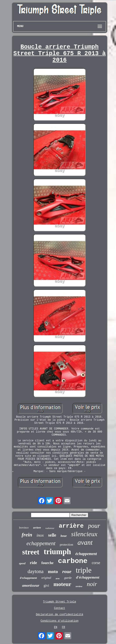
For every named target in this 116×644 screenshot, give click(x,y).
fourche (47, 563)
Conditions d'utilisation (60, 621)
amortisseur (31, 585)
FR (63, 627)
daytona (36, 571)
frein (27, 535)
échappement (86, 554)
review (79, 586)
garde (68, 578)
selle (52, 535)
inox (40, 535)
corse (96, 563)
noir (92, 584)
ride (33, 563)
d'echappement (28, 578)
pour (94, 526)
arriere (37, 528)
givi (46, 585)
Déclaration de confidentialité (59, 615)
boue (64, 536)
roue (67, 571)
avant (85, 542)
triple (84, 570)
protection (67, 545)
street (31, 552)
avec (58, 578)
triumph (57, 552)
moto (53, 572)
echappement (41, 543)
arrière (71, 526)
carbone (73, 561)
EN (55, 627)
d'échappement (88, 577)
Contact (59, 608)
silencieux (84, 534)
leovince (24, 528)
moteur (62, 584)
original (46, 578)
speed (22, 563)
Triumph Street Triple (60, 602)
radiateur (50, 528)
